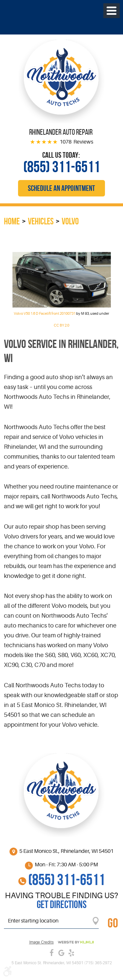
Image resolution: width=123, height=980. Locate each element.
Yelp (72, 953)
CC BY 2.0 (61, 325)
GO (113, 923)
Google (62, 953)
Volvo (70, 221)
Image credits (41, 942)
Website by (76, 942)
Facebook (52, 953)
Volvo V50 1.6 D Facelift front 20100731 (45, 314)
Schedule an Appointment (61, 188)
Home (12, 221)
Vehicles (41, 221)
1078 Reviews (76, 142)
